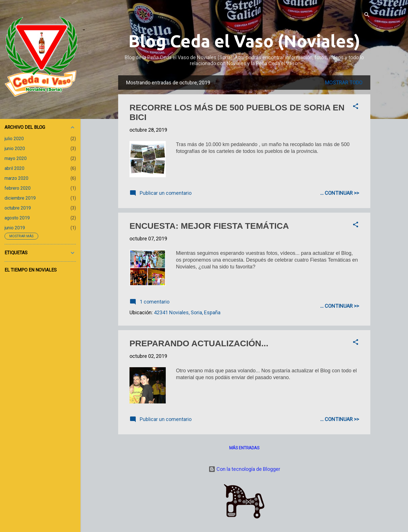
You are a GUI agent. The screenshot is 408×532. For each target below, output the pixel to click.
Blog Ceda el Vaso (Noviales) (244, 41)
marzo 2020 (16, 178)
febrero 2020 (18, 188)
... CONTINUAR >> (340, 193)
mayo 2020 (16, 158)
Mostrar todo (344, 83)
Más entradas (244, 448)
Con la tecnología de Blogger (244, 469)
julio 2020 (14, 139)
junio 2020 (15, 149)
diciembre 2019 (20, 198)
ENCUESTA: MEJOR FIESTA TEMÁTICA (209, 226)
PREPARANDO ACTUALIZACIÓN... (199, 343)
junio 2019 (15, 228)
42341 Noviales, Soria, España (187, 312)
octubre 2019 (18, 208)
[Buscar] (367, 15)
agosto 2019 (17, 218)
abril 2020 (14, 168)
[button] (356, 107)
